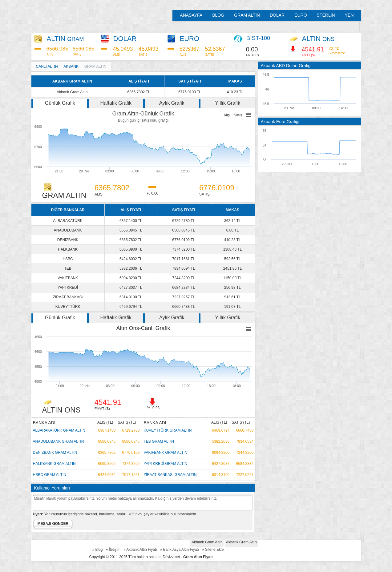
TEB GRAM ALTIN (159, 441)
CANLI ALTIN (47, 66)
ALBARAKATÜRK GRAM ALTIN (59, 430)
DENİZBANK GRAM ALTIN (55, 453)
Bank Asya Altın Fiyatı (181, 550)
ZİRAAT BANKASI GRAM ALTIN (170, 475)
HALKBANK (68, 249)
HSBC (68, 259)
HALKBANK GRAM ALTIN (54, 464)
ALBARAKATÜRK (68, 221)
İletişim (115, 550)
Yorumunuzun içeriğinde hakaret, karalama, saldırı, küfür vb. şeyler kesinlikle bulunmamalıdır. (115, 514)
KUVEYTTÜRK (68, 307)
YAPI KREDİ (68, 288)
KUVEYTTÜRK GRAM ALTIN (168, 430)
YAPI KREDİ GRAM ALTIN (166, 464)
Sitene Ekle (214, 550)
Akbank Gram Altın (207, 542)
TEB (68, 268)
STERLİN (326, 15)
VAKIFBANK (68, 278)
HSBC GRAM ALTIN (50, 475)
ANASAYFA (191, 15)
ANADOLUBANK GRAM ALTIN (59, 441)
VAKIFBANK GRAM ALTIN (166, 453)
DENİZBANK (68, 240)
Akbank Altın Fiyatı (141, 550)
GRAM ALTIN (247, 15)
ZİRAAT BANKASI (68, 297)
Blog (99, 550)
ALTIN (65, 39)
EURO (301, 15)
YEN (349, 15)
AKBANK (71, 66)
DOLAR (277, 15)
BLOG (218, 15)
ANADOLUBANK (68, 230)
